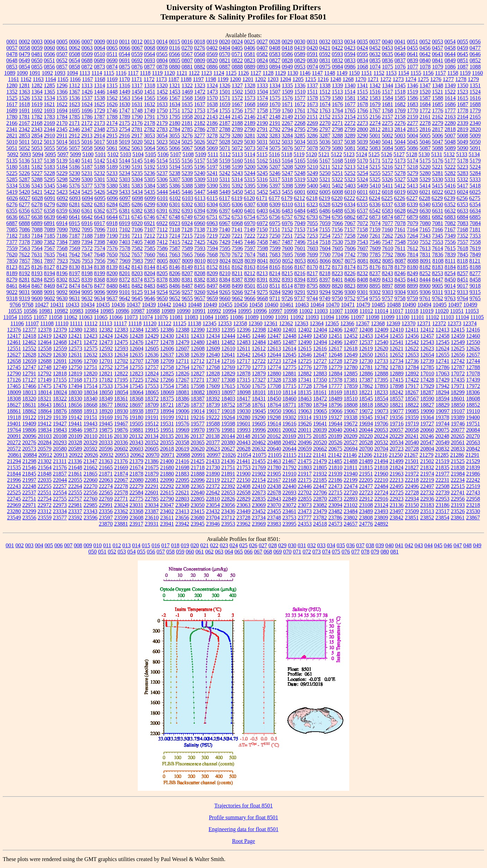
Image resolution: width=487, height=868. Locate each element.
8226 (350, 273)
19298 (274, 417)
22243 (14, 486)
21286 (457, 455)
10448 (195, 305)
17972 (473, 386)
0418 (287, 48)
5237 (162, 173)
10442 (164, 305)
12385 (152, 330)
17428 (427, 380)
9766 (15, 305)
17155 (60, 380)
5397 (275, 186)
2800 (362, 129)
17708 (274, 386)
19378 (442, 417)
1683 (413, 104)
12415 (458, 330)
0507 (62, 54)
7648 (99, 254)
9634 (99, 298)
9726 (287, 298)
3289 (350, 136)
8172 (325, 267)
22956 (458, 499)
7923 (62, 261)
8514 (287, 286)
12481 (213, 342)
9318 (12, 298)
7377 (12, 242)
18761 (259, 405)
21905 (274, 474)
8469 (49, 286)
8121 (475, 261)
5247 (287, 173)
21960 (381, 474)
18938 (136, 411)
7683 (275, 254)
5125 (374, 154)
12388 (182, 330)
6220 (337, 198)
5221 (438, 167)
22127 (228, 480)
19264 (228, 417)
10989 (168, 311)
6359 (62, 211)
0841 (438, 60)
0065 (112, 48)
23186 (442, 505)
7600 (287, 248)
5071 (225, 148)
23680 (198, 517)
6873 (375, 217)
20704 (381, 449)
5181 (24, 167)
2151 (312, 117)
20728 (412, 449)
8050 (275, 261)
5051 (12, 148)
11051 (457, 311)
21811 (350, 467)
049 (477, 545)
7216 (200, 236)
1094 (72, 73)
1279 (473, 79)
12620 (381, 348)
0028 (275, 42)
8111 (450, 261)
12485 (274, 342)
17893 (381, 386)
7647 (87, 254)
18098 (244, 392)
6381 (125, 211)
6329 (337, 204)
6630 (425, 211)
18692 (121, 405)
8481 (125, 286)
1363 (24, 92)
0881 (187, 67)
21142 (335, 455)
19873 (90, 430)
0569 (212, 54)
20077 (458, 430)
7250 (275, 236)
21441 (243, 461)
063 (219, 552)
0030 (300, 42)
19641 (320, 424)
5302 (112, 179)
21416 (182, 461)
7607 (362, 248)
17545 (136, 386)
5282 (450, 173)
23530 (473, 511)
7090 (62, 229)
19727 (427, 424)
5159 (225, 161)
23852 (427, 517)
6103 (187, 198)
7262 (388, 236)
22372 (213, 486)
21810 (335, 467)
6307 (250, 204)
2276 (400, 123)
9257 (187, 292)
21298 (29, 461)
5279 (413, 173)
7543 (362, 242)
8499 (237, 286)
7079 (413, 223)
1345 (400, 85)
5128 (412, 154)
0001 (12, 42)
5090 (463, 148)
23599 (121, 517)
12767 (198, 367)
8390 (250, 280)
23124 (381, 505)
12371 (424, 323)
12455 (397, 336)
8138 (99, 267)
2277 (413, 123)
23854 (442, 517)
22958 (473, 499)
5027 (212, 142)
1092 (47, 73)
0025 (250, 42)
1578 (312, 98)
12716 (228, 361)
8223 (337, 273)
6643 (99, 217)
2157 (388, 117)
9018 (475, 286)
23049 (182, 505)
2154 (350, 117)
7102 (125, 229)
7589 (187, 248)
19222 (213, 417)
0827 (275, 60)
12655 (442, 355)
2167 (24, 123)
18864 (45, 411)
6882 (438, 217)
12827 (198, 373)
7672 (237, 254)
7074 (375, 223)
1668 (250, 104)
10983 (77, 311)
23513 (427, 511)
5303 (125, 179)
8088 (413, 261)
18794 (320, 405)
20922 (76, 455)
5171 (375, 161)
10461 (287, 305)
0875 (125, 67)
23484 (351, 511)
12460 (473, 336)
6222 (350, 198)
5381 (125, 186)
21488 (351, 461)
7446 (250, 242)
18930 (121, 411)
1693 (49, 110)
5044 (400, 142)
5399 (300, 186)
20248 (442, 436)
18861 (14, 411)
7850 (12, 261)
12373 (454, 323)
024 (234, 545)
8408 (362, 280)
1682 (400, 104)
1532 (37, 98)
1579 (325, 98)
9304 (400, 292)
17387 (366, 380)
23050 (198, 505)
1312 (74, 85)
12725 (305, 361)
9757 (388, 298)
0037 (375, 42)
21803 (305, 467)
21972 (412, 474)
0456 (425, 48)
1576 (287, 98)
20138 (213, 436)
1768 (388, 110)
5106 (163, 154)
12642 (243, 355)
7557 (463, 242)
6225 (387, 198)
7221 (237, 236)
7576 (112, 248)
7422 (187, 242)
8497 (212, 286)
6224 (375, 198)
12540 (381, 342)
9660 (225, 298)
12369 (393, 323)
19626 (305, 424)
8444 (425, 280)
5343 (37, 186)
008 (78, 545)
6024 (463, 192)
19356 (396, 417)
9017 (463, 286)
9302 (375, 292)
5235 (137, 173)
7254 (325, 236)
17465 (14, 386)
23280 (14, 511)
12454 (381, 336)
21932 (320, 474)
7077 (388, 223)
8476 (87, 286)
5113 (237, 154)
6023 (450, 192)
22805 (198, 499)
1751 (175, 110)
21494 (381, 461)
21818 (381, 467)
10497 (455, 305)
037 (360, 545)
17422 (412, 380)
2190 (262, 123)
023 (224, 545)
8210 (225, 273)
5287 (24, 179)
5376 (74, 186)
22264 (75, 486)
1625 (99, 104)
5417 (463, 186)
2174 (112, 123)
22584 (136, 492)
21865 (90, 474)
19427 (60, 424)
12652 (397, 355)
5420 (24, 192)
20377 (213, 442)
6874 (388, 217)
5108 (188, 154)
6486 (325, 211)
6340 (425, 204)
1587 (425, 98)
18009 (14, 392)
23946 (213, 524)
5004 (413, 136)
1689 (12, 110)
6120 (249, 198)
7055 (312, 223)
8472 (62, 286)
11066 (116, 317)
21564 (45, 467)
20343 (136, 442)
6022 (438, 192)
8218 (325, 273)
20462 (259, 442)
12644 (274, 355)
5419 (12, 192)
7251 (287, 236)
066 (248, 552)
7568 (62, 248)
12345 (209, 323)
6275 (475, 198)
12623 (427, 348)
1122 (194, 73)
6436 (275, 211)
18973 (152, 411)
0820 (212, 60)
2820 (475, 129)
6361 (87, 211)
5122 (336, 154)
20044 (366, 430)
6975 (275, 223)
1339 (337, 85)
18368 (136, 399)
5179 (475, 161)
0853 (12, 67)
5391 (225, 186)
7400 (112, 242)
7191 (125, 236)
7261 (375, 236)
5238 (175, 173)
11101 (418, 317)
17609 (213, 386)
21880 (167, 474)
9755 (375, 298)
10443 (179, 305)
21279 (426, 455)
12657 (473, 355)
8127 (49, 267)
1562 (112, 98)
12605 (152, 348)
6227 (412, 198)
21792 (289, 467)
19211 (182, 417)
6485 (312, 211)
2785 (187, 129)
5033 (287, 142)
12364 (317, 323)
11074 (146, 317)
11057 (40, 317)
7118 (174, 229)
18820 (381, 405)
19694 (366, 424)
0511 (112, 54)
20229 (396, 436)
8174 (350, 267)
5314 (237, 179)
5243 (237, 173)
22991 (106, 505)
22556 (90, 492)
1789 (125, 117)
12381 (90, 330)
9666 (250, 298)
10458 (256, 305)
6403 (262, 211)
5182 (37, 167)
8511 (275, 286)
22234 (458, 480)
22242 (473, 480)
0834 (362, 60)
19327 (335, 417)
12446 (259, 336)
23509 (412, 511)
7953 (87, 261)
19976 (213, 430)
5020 (137, 142)
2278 (425, 123)
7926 (75, 261)
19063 (305, 411)
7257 (337, 236)
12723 (274, 361)
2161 (425, 117)
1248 (336, 79)
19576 (182, 424)
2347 (87, 129)
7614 (438, 248)
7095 (87, 229)
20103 (45, 436)
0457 (438, 48)
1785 (74, 117)
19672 (351, 424)
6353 (463, 204)
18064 (137, 392)
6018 (388, 192)
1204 (286, 79)
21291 (472, 455)
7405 (137, 242)
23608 (136, 517)
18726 (182, 405)
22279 (136, 486)
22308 (182, 486)
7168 (462, 229)
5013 (49, 142)
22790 (167, 499)
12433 (198, 336)
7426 (212, 242)
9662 (237, 298)
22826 (228, 499)
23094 (335, 505)
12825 (167, 373)
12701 (106, 361)
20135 (167, 436)
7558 (475, 242)
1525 (12, 98)
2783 (162, 129)
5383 (137, 186)
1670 (275, 104)
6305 (225, 204)
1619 (37, 104)
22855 (305, 499)
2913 (87, 136)
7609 (375, 248)
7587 (175, 248)
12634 (121, 355)
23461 (289, 511)
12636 (152, 355)
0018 (200, 42)
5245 (262, 173)
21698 (182, 467)
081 (394, 552)
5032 (275, 142)
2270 (325, 123)
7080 (425, 223)
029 (282, 545)
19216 (197, 417)
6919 (125, 223)
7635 (49, 254)
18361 (121, 399)
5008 (463, 136)
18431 (259, 399)
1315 (112, 85)
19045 (259, 411)
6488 (337, 211)
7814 (413, 254)
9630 (62, 298)
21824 (397, 467)
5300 (87, 179)
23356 (106, 511)
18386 (182, 399)
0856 (49, 67)
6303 (200, 204)
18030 (75, 392)
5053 (37, 148)
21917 (305, 474)
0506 (49, 54)
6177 (274, 198)
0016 (187, 42)
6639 (49, 217)
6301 (175, 204)
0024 (237, 42)
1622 (62, 104)
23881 (121, 524)
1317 (137, 85)
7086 (25, 229)
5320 (312, 179)
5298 (62, 179)
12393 (213, 330)
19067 (351, 411)
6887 (12, 223)
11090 (267, 317)
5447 (200, 192)
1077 (413, 67)
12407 (351, 330)
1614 (450, 98)
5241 (212, 173)
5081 (350, 148)
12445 (243, 336)
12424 (106, 336)
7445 (237, 242)
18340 (90, 399)
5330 (438, 179)
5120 (311, 154)
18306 (473, 392)
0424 (362, 48)
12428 (136, 336)
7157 (350, 229)
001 (10, 545)
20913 (61, 455)
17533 (106, 386)
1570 (212, 98)
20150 (258, 436)
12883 (320, 373)
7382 (49, 242)
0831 (325, 60)
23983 (274, 524)
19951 (167, 430)
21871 (106, 474)
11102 (432, 317)
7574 (99, 248)
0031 (312, 42)
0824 (262, 60)
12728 (335, 361)
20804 (427, 449)
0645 (463, 54)
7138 (199, 229)
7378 (24, 242)
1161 (13, 79)
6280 (62, 204)
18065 (152, 392)
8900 (425, 286)
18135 (304, 392)
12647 (320, 355)
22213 (397, 480)
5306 (162, 179)
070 (287, 552)
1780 (12, 117)
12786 (442, 367)
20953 (122, 455)
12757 (152, 367)
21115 (290, 455)
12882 (305, 373)
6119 (237, 198)
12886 (366, 373)
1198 (211, 79)
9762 (438, 298)
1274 (411, 79)
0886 (212, 67)
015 (146, 545)
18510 (351, 399)
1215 (311, 79)
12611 (243, 348)
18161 (320, 392)
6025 (475, 192)
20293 (60, 442)
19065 (320, 411)
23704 (213, 517)
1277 (448, 79)
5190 (125, 167)
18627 (14, 405)
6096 (112, 198)
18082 (198, 392)
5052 (24, 148)
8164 (262, 267)
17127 (29, 380)
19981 (228, 430)
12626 (473, 348)
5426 (99, 192)
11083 (191, 317)
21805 (320, 467)
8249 (413, 273)
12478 (167, 342)
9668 (262, 298)
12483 (243, 342)
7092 (75, 229)
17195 (121, 380)
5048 (450, 142)
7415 (175, 242)
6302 (187, 204)
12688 (45, 361)
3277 (200, 136)
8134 (87, 267)
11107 (32, 323)
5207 (275, 167)
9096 (99, 292)
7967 (112, 261)
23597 (106, 517)
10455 (225, 305)
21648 (75, 467)
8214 (275, 273)
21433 (213, 461)
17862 (366, 386)
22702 (305, 492)
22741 (458, 492)
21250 (396, 455)
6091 (50, 198)
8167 (300, 267)
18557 (397, 399)
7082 (450, 223)
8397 (325, 280)
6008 (337, 192)
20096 (30, 436)
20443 (243, 442)
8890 (362, 286)
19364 (427, 417)
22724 (381, 492)
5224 (475, 167)
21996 (14, 480)
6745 (137, 217)
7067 (350, 223)
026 (253, 545)
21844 (14, 474)
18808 (351, 405)
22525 (14, 492)
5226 (24, 173)
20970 (152, 455)
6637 (24, 217)
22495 (397, 486)
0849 (450, 60)
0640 (400, 54)
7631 (37, 254)
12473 (106, 342)
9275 (262, 292)
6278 (37, 204)
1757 (250, 110)
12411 (412, 330)
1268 (348, 79)
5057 (74, 148)
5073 (250, 148)
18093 (213, 392)
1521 (438, 92)
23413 (182, 511)
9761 (425, 298)
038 (370, 545)
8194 (49, 273)
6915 (74, 223)
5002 (388, 136)
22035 (45, 480)
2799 (350, 129)
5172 (388, 161)
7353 (475, 236)
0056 (475, 42)
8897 (388, 286)
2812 (375, 129)
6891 (49, 223)
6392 (175, 211)
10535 (15, 311)
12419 (45, 336)
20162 (274, 436)
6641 (74, 217)
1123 (206, 73)
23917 (136, 524)
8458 (475, 280)
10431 (57, 305)
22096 (198, 480)
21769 (259, 467)
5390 (212, 186)
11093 (312, 317)
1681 (388, 104)
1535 (62, 98)
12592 (106, 348)
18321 (45, 399)
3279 (225, 136)
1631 (137, 104)
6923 (175, 223)
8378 (162, 280)
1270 (361, 79)
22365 (198, 486)
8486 (175, 286)
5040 (375, 142)
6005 (325, 192)
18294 (442, 392)
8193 (37, 273)
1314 (99, 85)
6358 (49, 211)
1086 (450, 67)
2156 (375, 117)
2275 (388, 123)
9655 (187, 298)
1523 (463, 92)
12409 (381, 330)
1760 (287, 110)
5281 (438, 173)
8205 (162, 273)
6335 (362, 204)
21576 (60, 467)
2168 (37, 123)
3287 (325, 136)
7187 (74, 236)
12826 (182, 373)
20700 (366, 449)
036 (351, 545)
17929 (427, 386)
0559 (137, 54)
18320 (29, 399)
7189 (99, 236)
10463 (302, 305)
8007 (175, 261)
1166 (75, 79)
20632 (259, 449)
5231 (87, 173)
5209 (300, 167)
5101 (101, 154)
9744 (312, 298)
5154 (162, 161)
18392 (213, 399)
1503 (250, 92)
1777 (450, 110)
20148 (243, 436)
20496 (305, 442)
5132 (449, 154)
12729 (351, 361)
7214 (175, 236)
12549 (458, 342)
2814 (400, 129)
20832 (442, 449)
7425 (200, 242)
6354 (475, 204)
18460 (289, 399)
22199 (351, 480)
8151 (200, 267)
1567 (175, 98)
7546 (375, 242)
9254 (162, 292)
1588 (438, 98)
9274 (250, 292)
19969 (182, 430)
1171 (137, 79)
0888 (237, 67)
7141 (237, 229)
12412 (427, 330)
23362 (121, 511)
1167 (87, 79)
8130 (74, 267)
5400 (312, 186)
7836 (438, 254)
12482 (228, 342)
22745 (14, 499)
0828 (287, 60)
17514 (90, 386)
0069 (162, 48)
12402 (305, 330)
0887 (225, 67)
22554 (60, 492)
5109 (201, 154)
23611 (167, 517)
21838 (458, 467)
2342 (24, 129)
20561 (458, 442)
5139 (62, 161)
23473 (305, 511)
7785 (375, 254)
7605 (337, 248)
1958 (187, 117)
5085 (400, 148)
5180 (12, 167)
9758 (400, 298)
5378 (99, 186)
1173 (161, 79)
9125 (137, 292)
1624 (87, 104)
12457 (427, 336)
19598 (228, 424)
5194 (175, 167)
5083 (375, 148)
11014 (381, 311)
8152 (212, 267)
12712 (198, 361)
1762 (312, 110)
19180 (136, 417)
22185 (320, 480)
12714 (213, 361)
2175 (125, 123)
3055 (175, 136)
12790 (14, 373)
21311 (60, 461)
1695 (74, 110)
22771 (121, 499)
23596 (90, 517)
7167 (450, 229)
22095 (182, 480)
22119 (213, 480)
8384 (225, 280)
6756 (275, 217)
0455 (413, 48)
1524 (475, 92)
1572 (237, 98)
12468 (60, 342)
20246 (427, 436)
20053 (381, 430)
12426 (121, 336)
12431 (182, 336)
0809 (200, 60)
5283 (463, 173)
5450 (237, 192)
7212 (150, 236)
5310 (212, 179)
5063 (137, 148)
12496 (335, 342)
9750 (337, 298)
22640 (198, 492)
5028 (225, 142)
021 (205, 545)
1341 (362, 85)
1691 (24, 110)
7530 (337, 242)
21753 (243, 467)
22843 (274, 499)
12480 (198, 342)
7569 (74, 248)
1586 (413, 98)
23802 (351, 517)
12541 (397, 342)
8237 (375, 273)
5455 (287, 192)
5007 (450, 136)
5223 (463, 167)
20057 (397, 430)
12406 (335, 330)
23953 (228, 524)
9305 (413, 292)
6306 (237, 204)
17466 (29, 386)
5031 (262, 142)
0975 (325, 67)
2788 (225, 129)
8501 (250, 286)
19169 (106, 417)
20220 (366, 436)
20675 (335, 449)
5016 (87, 142)
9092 (62, 292)
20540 (412, 442)
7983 (137, 261)
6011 (362, 192)
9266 (237, 292)
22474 (351, 486)
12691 (60, 361)
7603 (312, 248)
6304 (212, 204)
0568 (200, 54)
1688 (475, 104)
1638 (212, 104)
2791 (262, 129)
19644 (335, 424)
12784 (412, 367)
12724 (289, 361)
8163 (250, 267)
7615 (450, 248)
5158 (212, 161)
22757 (75, 499)
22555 (75, 492)
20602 (121, 449)
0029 (287, 42)
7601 (300, 248)
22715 (335, 492)
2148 (275, 117)
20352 (152, 442)
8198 (87, 273)
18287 (427, 392)
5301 (99, 179)
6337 (388, 204)
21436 (228, 461)
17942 (442, 386)
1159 (465, 73)
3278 (212, 136)
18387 (198, 399)
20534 (397, 442)
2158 (400, 117)
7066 (337, 223)
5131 (437, 154)
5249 (312, 173)
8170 (312, 267)
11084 (206, 317)
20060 (427, 430)
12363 (301, 323)
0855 (37, 67)
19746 (458, 424)
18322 (60, 399)
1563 (125, 98)
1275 (423, 79)
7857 (25, 261)
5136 (24, 161)
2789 (237, 129)
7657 (137, 254)
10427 (42, 305)
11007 (336, 311)
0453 (388, 48)
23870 (106, 524)
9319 (24, 298)
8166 (287, 267)
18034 (91, 392)
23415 (198, 511)
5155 (175, 161)
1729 (99, 110)
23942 (182, 524)
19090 (427, 411)
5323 (350, 179)
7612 (413, 248)
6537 (362, 211)
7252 (300, 236)
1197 (198, 79)
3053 (150, 136)
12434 (213, 336)
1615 (463, 98)
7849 (475, 254)
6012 (375, 192)
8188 (475, 267)
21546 (29, 467)
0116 (174, 48)
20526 (335, 442)
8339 (87, 280)
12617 (335, 348)
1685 (438, 104)
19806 (29, 430)
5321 (325, 179)
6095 (100, 198)
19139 (60, 417)
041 (399, 545)
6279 (49, 204)
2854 (37, 136)
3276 (187, 136)
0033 (337, 42)
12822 (121, 373)
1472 (200, 92)
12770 (243, 367)
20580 (60, 449)
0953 (300, 67)
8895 (375, 286)
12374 (470, 323)
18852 (473, 405)
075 (336, 552)
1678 (362, 104)
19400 (473, 417)
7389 (74, 242)
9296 (337, 292)
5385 (162, 186)
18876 (60, 411)
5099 (75, 154)
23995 (289, 524)
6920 (137, 223)
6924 (187, 223)
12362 (286, 323)
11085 (221, 317)
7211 (137, 236)
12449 (305, 336)
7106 (137, 229)
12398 (259, 330)
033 (321, 545)
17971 (458, 386)
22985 (90, 505)
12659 (29, 361)
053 (122, 552)
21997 (29, 480)
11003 (321, 311)
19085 (412, 411)
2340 (475, 123)
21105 (275, 455)
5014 (62, 142)
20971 (168, 455)
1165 (63, 79)
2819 (463, 129)
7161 (400, 229)
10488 (394, 305)
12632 (90, 355)
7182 (12, 236)
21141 (320, 455)
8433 (388, 280)
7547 (388, 242)
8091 (425, 261)
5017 (99, 142)
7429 (225, 242)
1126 (243, 73)
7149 (249, 229)
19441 (75, 424)
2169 (49, 123)
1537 (87, 98)
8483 (150, 286)
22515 (458, 486)
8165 (275, 267)
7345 (438, 236)
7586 (162, 248)
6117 (225, 198)
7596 (237, 248)
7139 (212, 229)
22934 (412, 499)
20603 (136, 449)
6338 (400, 204)
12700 (90, 361)
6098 (137, 198)
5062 (125, 148)
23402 (167, 511)
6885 (475, 217)
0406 (250, 48)
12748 (45, 367)
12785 (427, 367)
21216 (381, 455)
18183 (350, 392)
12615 (305, 348)
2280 (450, 123)
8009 (187, 261)
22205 (366, 480)
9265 (225, 292)
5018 (112, 142)
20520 (320, 442)
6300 (162, 204)
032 (312, 545)
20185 (320, 436)
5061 (112, 148)
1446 (99, 92)
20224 (381, 436)
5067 (187, 148)
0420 (312, 48)
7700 (325, 254)
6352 (450, 204)
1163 (38, 79)
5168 (337, 161)
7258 (350, 236)
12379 (60, 330)
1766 (362, 110)
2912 (74, 136)
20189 (335, 436)
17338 (289, 380)
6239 (450, 198)
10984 (92, 311)
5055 (49, 148)
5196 (200, 167)
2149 (287, 117)
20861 (15, 455)
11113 (105, 323)
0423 (350, 48)
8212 (250, 273)
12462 (29, 342)
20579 (45, 449)
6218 (312, 198)
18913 (90, 411)
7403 (125, 242)
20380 (228, 442)
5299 (74, 179)
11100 (403, 317)
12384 (136, 330)
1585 (400, 98)
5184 (62, 167)
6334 (350, 204)
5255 (375, 173)
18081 (183, 392)
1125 (231, 73)
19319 (320, 417)
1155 (416, 73)
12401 (289, 330)
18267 (412, 392)
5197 (212, 167)
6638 (37, 217)
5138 (49, 161)
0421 (325, 48)
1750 (162, 110)
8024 (225, 261)
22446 (305, 486)
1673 (312, 104)
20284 (45, 442)
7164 (412, 229)
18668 (90, 405)
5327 (400, 179)
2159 (413, 117)
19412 (45, 424)
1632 (150, 104)
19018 (228, 411)
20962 (137, 455)
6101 (162, 198)
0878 (162, 67)
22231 (442, 480)
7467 (275, 242)
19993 (243, 430)
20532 (381, 442)
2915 (112, 136)
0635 (388, 54)
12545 (442, 342)
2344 (49, 129)
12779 (335, 367)
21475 (305, 461)
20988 (183, 455)
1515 (362, 92)
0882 (200, 67)
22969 (14, 505)
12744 (473, 361)
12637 (167, 355)
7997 (150, 261)
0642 (425, 54)
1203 (273, 79)
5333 (475, 179)
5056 (62, 148)
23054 (213, 505)
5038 (350, 142)
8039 (250, 261)
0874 (112, 67)
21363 (106, 461)
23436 (228, 511)
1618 (24, 104)
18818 (366, 405)
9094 (74, 292)
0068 (150, 48)
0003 (37, 42)
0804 (162, 60)
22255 (45, 486)
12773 (259, 367)
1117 (133, 73)
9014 (450, 286)
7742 (350, 254)
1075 (388, 67)
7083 (463, 223)
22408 (243, 486)
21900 (243, 474)
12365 (332, 323)
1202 (261, 79)
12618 (351, 348)
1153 (391, 73)
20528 (366, 442)
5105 (151, 154)
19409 (29, 424)
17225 (136, 380)
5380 (112, 186)
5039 (362, 142)
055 (141, 552)
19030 (243, 411)
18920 (106, 411)
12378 (45, 330)
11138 (194, 323)
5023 (162, 142)
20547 (427, 442)
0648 (12, 60)
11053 (472, 311)
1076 (400, 67)
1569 (200, 98)
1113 (85, 73)
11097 (357, 317)
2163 (450, 117)
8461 (12, 286)
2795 (300, 129)
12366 (347, 323)
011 (107, 545)
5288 (37, 179)
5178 (463, 161)
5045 (413, 142)
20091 (14, 436)
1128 (268, 73)
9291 (300, 292)
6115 (212, 198)
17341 (305, 380)
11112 (91, 323)
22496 (412, 486)
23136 (397, 505)
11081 (176, 317)
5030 (250, 142)
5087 (425, 148)
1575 (275, 98)
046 (448, 545)
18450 (274, 399)
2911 (62, 136)
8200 (112, 273)
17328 (274, 380)
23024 (121, 505)
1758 (262, 110)
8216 (300, 273)
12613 (274, 348)
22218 (412, 480)
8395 (312, 280)
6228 (425, 198)
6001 (300, 192)
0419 (300, 48)
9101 (125, 292)
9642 (125, 298)
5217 (400, 167)
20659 (305, 449)
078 (365, 552)
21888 (198, 474)
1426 (87, 92)
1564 (137, 98)
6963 (212, 223)
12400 (274, 330)
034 (331, 545)
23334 (60, 511)
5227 (37, 173)
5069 (212, 148)
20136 (182, 436)
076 (346, 552)
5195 (187, 167)
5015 (74, 142)
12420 (60, 336)
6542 (375, 211)
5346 (62, 186)
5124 (361, 154)
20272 (14, 442)
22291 (152, 486)
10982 (61, 311)
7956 (100, 261)
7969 (125, 261)
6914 (62, 223)
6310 (287, 204)
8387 (237, 280)
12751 (90, 367)
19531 (167, 424)
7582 (137, 248)
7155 (325, 229)
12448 (289, 336)
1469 (187, 92)
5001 (375, 136)
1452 (162, 92)
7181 (475, 229)
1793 (162, 117)
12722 (259, 361)
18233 (381, 392)
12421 (75, 336)
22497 (427, 486)
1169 (112, 79)
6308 (262, 204)
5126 (386, 154)
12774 (274, 367)
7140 (224, 229)
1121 (182, 73)
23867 (473, 517)
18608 (473, 399)
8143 (137, 267)
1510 (300, 92)
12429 (152, 336)
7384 (62, 242)
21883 (182, 474)
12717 (243, 361)
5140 (74, 161)
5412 (400, 186)
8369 (112, 280)
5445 (175, 192)
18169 (335, 392)
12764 (182, 367)
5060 (99, 148)
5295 (49, 179)
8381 (187, 280)
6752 (225, 217)
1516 (375, 92)
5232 (99, 173)
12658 (14, 361)
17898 (397, 386)
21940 (351, 474)
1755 (225, 110)
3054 (162, 136)
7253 (312, 236)
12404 (320, 330)
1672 (300, 104)
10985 (107, 311)
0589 (300, 54)
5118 (287, 154)
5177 (450, 161)
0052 (425, 42)
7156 (337, 229)
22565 (106, 492)
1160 (477, 73)
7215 (187, 236)
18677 (106, 405)
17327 (259, 380)
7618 (463, 248)
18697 (136, 405)
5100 (88, 154)
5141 (87, 161)
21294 (14, 461)
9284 (275, 292)
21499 (397, 461)
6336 (375, 204)
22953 (442, 499)
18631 (29, 405)
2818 (450, 129)
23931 (152, 524)
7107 (150, 229)
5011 (24, 142)
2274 (375, 123)
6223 (362, 198)
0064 (99, 48)
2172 (87, 123)
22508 (442, 486)
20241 (412, 436)
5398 (287, 186)
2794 (287, 129)
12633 (106, 355)
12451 (335, 336)
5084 (388, 148)
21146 (350, 455)
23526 (458, 511)
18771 (289, 405)
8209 (212, 273)
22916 (381, 499)
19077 (397, 411)
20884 (30, 455)
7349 (450, 236)
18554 (381, 399)
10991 (199, 311)
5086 (413, 148)
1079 (438, 67)
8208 (200, 273)
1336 (300, 85)
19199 (167, 417)
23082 (320, 505)
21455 (259, 461)
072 (307, 552)
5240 (200, 173)
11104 (462, 317)
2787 (212, 129)
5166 (312, 161)
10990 (184, 311)
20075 (442, 430)
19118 (14, 417)
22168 (289, 480)
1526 (24, 98)
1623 (74, 104)
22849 (289, 499)
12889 (397, 373)
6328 (325, 204)
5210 (312, 167)
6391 (162, 211)
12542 (412, 342)
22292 (167, 486)
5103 (126, 154)
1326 (225, 85)
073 (317, 552)
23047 (167, 505)
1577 (300, 98)
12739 (427, 361)
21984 (458, 474)
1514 (350, 92)
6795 (337, 217)
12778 (320, 367)
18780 (305, 405)
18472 (320, 399)
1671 (287, 104)
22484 (381, 486)
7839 (450, 254)
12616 (320, 348)
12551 (14, 348)
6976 (287, 223)
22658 (243, 492)
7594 (212, 248)
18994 (167, 411)
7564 (37, 248)
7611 (400, 248)
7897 (50, 261)
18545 (366, 399)
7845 (463, 254)
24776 (366, 524)
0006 (74, 42)
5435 (150, 192)
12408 (366, 330)
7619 (475, 248)
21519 (442, 461)
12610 (228, 348)
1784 (62, 117)
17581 (182, 386)
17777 (335, 386)
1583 (375, 98)
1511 (312, 92)
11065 (101, 317)
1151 (366, 73)
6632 (450, 211)
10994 (230, 311)
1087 (463, 67)
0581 (250, 54)
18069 (167, 392)
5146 (150, 161)
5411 (387, 186)
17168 (75, 380)
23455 (274, 511)
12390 (198, 330)
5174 (413, 161)
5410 (375, 186)
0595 (362, 54)
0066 (125, 48)
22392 (228, 486)
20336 (121, 442)
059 (180, 552)
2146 (250, 117)
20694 (351, 449)
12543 (427, 342)
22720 (351, 492)
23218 (473, 505)
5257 (388, 173)
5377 (87, 186)
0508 (74, 54)
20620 (198, 449)
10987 (138, 311)
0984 (337, 67)
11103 (447, 317)
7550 (413, 242)
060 (190, 552)
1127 (256, 73)
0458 (450, 48)
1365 (49, 92)
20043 (351, 430)
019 (185, 545)
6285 (125, 204)
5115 (262, 154)
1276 (436, 79)
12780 (351, 367)
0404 (225, 48)
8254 (450, 273)
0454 (400, 48)
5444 (162, 192)
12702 (121, 361)
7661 (162, 254)
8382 (200, 280)
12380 (75, 330)
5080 (337, 148)
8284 (37, 280)
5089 (450, 148)
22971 (29, 505)
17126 (14, 380)
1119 (157, 73)
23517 (442, 511)
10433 (72, 305)
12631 (75, 355)
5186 (74, 167)
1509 (287, 92)
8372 (125, 280)
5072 (237, 148)
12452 (351, 336)
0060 (49, 48)
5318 (287, 179)
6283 (99, 204)
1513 (337, 92)
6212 (300, 198)
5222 (450, 167)
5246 (275, 173)
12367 (362, 323)
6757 (287, 217)
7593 (200, 248)
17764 (320, 386)
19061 (289, 411)
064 (229, 552)
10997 (276, 311)
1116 (121, 73)
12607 (182, 348)
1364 (37, 92)
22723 (366, 492)
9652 (175, 298)
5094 (38, 154)
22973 (60, 505)
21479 (320, 461)
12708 (152, 361)
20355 (167, 442)
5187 (87, 167)
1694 (62, 110)
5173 (400, 161)
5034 (300, 142)
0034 (350, 42)
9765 (475, 298)
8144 (150, 267)
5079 (325, 148)
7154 (312, 229)
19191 (152, 417)
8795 (312, 286)
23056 (228, 505)
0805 (175, 60)
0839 (413, 60)
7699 (312, 254)
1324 (212, 85)
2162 (438, 117)
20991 (198, 455)
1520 (425, 92)
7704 (337, 254)
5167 (325, 161)
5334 (12, 186)
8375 (150, 280)
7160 (387, 229)
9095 (87, 292)
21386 (152, 461)
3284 (287, 136)
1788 (112, 117)
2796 (312, 129)
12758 (167, 367)
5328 (413, 179)
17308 (228, 380)
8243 (388, 273)
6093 (75, 198)
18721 (167, 405)
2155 (362, 117)
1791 (150, 117)
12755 (136, 367)
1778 (463, 110)
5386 (175, 186)
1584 (388, 98)
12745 (14, 367)
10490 (409, 305)
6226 (400, 198)
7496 (300, 242)
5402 (337, 186)
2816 (425, 129)
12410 (397, 330)
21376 (121, 461)
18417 (243, 399)
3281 (250, 136)
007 (68, 545)
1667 (237, 104)
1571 (225, 98)
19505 (136, 424)
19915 (152, 430)
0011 (124, 42)
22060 (90, 480)
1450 (137, 92)
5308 (187, 179)
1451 (150, 92)
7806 (400, 254)
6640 (62, 217)
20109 (75, 436)
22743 (473, 492)
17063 (442, 373)
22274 (106, 486)
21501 (412, 461)
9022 (12, 292)
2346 (74, 129)
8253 (438, 273)
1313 (87, 85)
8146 (175, 267)
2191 (275, 123)
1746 (112, 110)
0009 (99, 42)
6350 (438, 204)
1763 (325, 110)
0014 (162, 42)
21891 (228, 474)
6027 (25, 198)
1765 (350, 110)
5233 (112, 173)
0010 (112, 42)
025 (243, 545)
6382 (137, 211)
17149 (45, 380)
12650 (366, 355)
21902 (259, 474)
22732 (427, 492)
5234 (125, 173)
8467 (37, 286)
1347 (425, 85)
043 (419, 545)
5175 (425, 161)
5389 (200, 186)
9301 (362, 292)
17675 (259, 386)
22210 (381, 480)
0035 (362, 42)
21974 (427, 474)
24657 (351, 524)
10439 (149, 305)
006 (58, 545)
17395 (381, 380)
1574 (262, 98)
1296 (62, 85)
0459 (463, 48)
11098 (372, 317)
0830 (312, 60)
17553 (152, 386)
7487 (287, 242)
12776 (305, 367)
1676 (337, 104)
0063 (87, 48)
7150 (262, 229)
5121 (324, 154)
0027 (262, 42)
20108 (60, 436)
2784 (175, 129)
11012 (366, 311)
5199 (237, 167)
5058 (87, 148)
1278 (461, 79)
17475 (45, 386)
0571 (237, 54)
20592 (90, 449)
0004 (49, 42)
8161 (225, 267)
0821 (225, 60)
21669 (121, 467)
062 (209, 552)
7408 (150, 242)
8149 (187, 267)
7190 (112, 236)
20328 (75, 442)
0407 (262, 48)
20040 (335, 430)
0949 (287, 67)
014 (136, 545)
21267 (411, 455)
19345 (366, 417)
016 (156, 545)
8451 (463, 280)
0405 (237, 48)
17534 (121, 386)
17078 (473, 373)
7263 (400, 236)
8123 (12, 267)
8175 (362, 267)
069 (278, 552)
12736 (412, 361)
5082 (362, 148)
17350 (320, 380)
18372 (152, 399)
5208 (287, 167)
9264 (212, 292)
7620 (12, 254)
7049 (300, 223)
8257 (463, 273)
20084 (473, 430)
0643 (438, 54)
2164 (463, 117)
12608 (198, 348)
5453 (275, 192)
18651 (60, 405)
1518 (400, 92)
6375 (112, 211)
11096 (342, 317)
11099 (387, 317)
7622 (24, 254)
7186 (62, 236)
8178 (388, 267)
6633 (463, 211)
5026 (200, 142)
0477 (475, 48)
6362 (99, 211)
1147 (317, 73)
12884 (335, 373)
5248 (300, 173)
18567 (412, 399)
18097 (229, 392)
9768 (28, 305)
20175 (304, 436)
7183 (24, 236)
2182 (200, 123)
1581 (350, 98)
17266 (167, 380)
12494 (320, 342)
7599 (275, 248)
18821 (397, 405)
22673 (259, 492)
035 (341, 545)
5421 (37, 192)
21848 (45, 474)
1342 (375, 85)
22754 (45, 499)
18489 (335, 399)
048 (468, 545)
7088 (37, 229)
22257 (60, 486)
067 (258, 552)
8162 (237, 267)
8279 (12, 280)
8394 (300, 280)
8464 (24, 286)
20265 (457, 436)
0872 (87, 67)
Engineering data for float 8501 (244, 829)
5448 (212, 192)
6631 (438, 211)
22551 (45, 492)
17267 (182, 380)
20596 (106, 449)
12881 (289, 373)
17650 (243, 386)
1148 (330, 73)
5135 (12, 161)
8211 (237, 273)
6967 (225, 223)
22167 (274, 480)
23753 (289, 517)
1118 (145, 73)
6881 (425, 217)
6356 (24, 211)
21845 (29, 474)
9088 (37, 292)
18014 (45, 392)
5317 (275, 179)
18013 (30, 392)
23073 (305, 505)
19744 (442, 424)
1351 (475, 85)
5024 (175, 142)
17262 (152, 380)
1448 (112, 92)
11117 (120, 323)
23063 (243, 505)
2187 (225, 123)
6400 (237, 211)
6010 (350, 192)
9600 (37, 298)
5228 (49, 173)
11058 (55, 317)
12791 (29, 373)
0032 (325, 42)
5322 (337, 179)
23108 (366, 505)
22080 (136, 480)
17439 (473, 380)
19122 (29, 417)
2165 (475, 117)
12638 (182, 355)
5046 (425, 142)
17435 (458, 380)
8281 (24, 280)
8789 (300, 286)
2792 (275, 129)
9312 (450, 292)
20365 (198, 442)
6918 (112, 223)
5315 (250, 179)
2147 (262, 117)
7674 (250, 254)
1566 (162, 98)
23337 (75, 511)
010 (97, 545)
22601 (152, 492)
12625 (458, 348)
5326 (388, 179)
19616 (289, 424)
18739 (213, 405)
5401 (325, 186)
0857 (62, 67)
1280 (12, 85)
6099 (150, 198)
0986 (350, 67)
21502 (427, 461)
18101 (259, 392)
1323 (200, 85)
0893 (262, 67)
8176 (375, 267)
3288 (337, 136)
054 (131, 552)
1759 (275, 110)
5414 (425, 186)
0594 (350, 54)
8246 (400, 273)
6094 (87, 198)
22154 (259, 480)
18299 (457, 392)
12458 (442, 336)
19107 (458, 411)
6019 (400, 192)
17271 (198, 380)
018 (175, 545)
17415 (397, 380)
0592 (325, 54)
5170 (362, 161)
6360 (74, 211)
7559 (12, 248)
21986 (473, 474)
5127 (399, 154)
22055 (75, 480)
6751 (212, 217)
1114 (97, 73)
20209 (350, 436)
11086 (236, 317)
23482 (335, 511)
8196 (62, 273)
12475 (121, 342)
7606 (350, 248)
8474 (74, 286)
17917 (412, 386)
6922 (162, 223)
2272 (350, 123)
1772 (425, 110)
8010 (200, 261)
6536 (350, 211)
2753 (112, 129)
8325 (74, 280)
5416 (450, 186)
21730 (213, 467)
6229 (437, 198)
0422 (337, 48)
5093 (25, 154)
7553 (438, 242)
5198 (225, 167)
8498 (225, 286)
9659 (212, 298)
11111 (76, 323)
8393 (287, 280)
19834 (45, 430)
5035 (312, 142)
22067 (121, 480)
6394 (200, 211)
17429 (442, 380)
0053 (438, 42)
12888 (381, 373)
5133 (462, 154)
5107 (176, 154)
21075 (260, 455)
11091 (282, 317)
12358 (240, 323)
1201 (248, 79)
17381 (351, 380)
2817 (438, 129)
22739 (442, 492)
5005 (425, 136)
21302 (45, 461)
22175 (305, 480)
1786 (87, 117)
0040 (388, 42)
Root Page (243, 841)
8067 (338, 261)
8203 (137, 273)
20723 (397, 449)
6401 (250, 211)
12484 (259, 342)
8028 (238, 261)
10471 (348, 305)
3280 (237, 136)
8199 (99, 273)
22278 (121, 486)
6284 (112, 204)
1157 (441, 73)
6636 (12, 217)
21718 (198, 467)
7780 (362, 254)
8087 (400, 261)
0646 (475, 54)
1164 (51, 79)
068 (268, 552)
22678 (274, 492)
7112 (162, 229)
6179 (287, 198)
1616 (475, 98)
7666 (200, 254)
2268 (300, 123)
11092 (297, 317)
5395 (250, 186)
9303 (388, 292)
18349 (106, 399)
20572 (14, 449)
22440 (289, 486)
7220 (225, 236)
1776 (438, 110)
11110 (62, 323)
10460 (271, 305)
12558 (45, 348)
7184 (37, 236)
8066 (325, 261)
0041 (400, 42)
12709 (167, 361)
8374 (137, 280)
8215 (287, 273)
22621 (182, 492)
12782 (381, 367)
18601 (458, 399)
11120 (150, 323)
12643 (259, 355)
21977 (442, 474)
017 (166, 545)
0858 (74, 67)
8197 (74, 273)
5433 (125, 192)
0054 (450, 42)
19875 (106, 430)
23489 (366, 511)
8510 (262, 286)
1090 (22, 73)
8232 (362, 273)
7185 (49, 236)
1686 (450, 104)
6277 (24, 204)
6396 (212, 211)
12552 (29, 348)
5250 (325, 173)
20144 (228, 436)
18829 (442, 405)
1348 (438, 85)
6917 (99, 223)
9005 (438, 286)
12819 (75, 373)
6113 (200, 198)
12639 (198, 355)
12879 (259, 373)
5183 (49, 167)
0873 (99, 67)
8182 (425, 267)
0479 (24, 54)
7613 (425, 248)
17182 (106, 380)
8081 (363, 261)
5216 (388, 167)
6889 (37, 223)
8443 (413, 280)
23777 (305, 517)
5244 (250, 173)
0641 (413, 54)
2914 (99, 136)
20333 (106, 442)
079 (375, 552)
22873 (335, 499)
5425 (87, 192)
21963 (397, 474)
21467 (289, 461)
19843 (60, 430)
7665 (187, 254)
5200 (250, 167)
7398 (99, 242)
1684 (425, 104)
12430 (167, 336)
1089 (10, 73)
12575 (90, 348)
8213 (262, 273)
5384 (150, 186)
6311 (300, 204)
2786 (200, 129)
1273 (398, 79)
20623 (213, 449)
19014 (198, 411)
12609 (213, 348)
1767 (375, 110)
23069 (259, 505)
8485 (162, 286)
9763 (450, 298)
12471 (75, 342)
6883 (450, 217)
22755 (60, 499)
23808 (366, 517)
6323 (312, 204)
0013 (150, 42)
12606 (167, 348)
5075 (275, 148)
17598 (198, 386)
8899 (413, 286)
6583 (388, 211)
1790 (137, 117)
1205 (298, 79)
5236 (150, 173)
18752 (228, 405)
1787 (99, 117)
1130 (293, 73)
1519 (413, 92)
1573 (250, 98)
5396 (262, 186)
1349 (450, 85)
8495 (200, 286)
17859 (351, 386)
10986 (122, 311)
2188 (237, 123)
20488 (274, 442)
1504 (262, 92)
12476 (136, 342)
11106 (17, 323)
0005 (62, 42)
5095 (50, 154)
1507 (275, 92)
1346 (413, 85)
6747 (162, 217)
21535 (14, 467)
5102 (113, 154)
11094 (327, 317)
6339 (413, 204)
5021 (150, 142)
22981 (75, 505)
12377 (29, 330)
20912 (45, 455)
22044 (60, 480)
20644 (289, 449)
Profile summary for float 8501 (243, 817)
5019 (125, 142)
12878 (243, 373)
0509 (87, 54)
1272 (386, 79)
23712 (228, 517)
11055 (25, 317)
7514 (312, 242)
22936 (427, 499)
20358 (182, 442)
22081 (152, 480)
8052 (288, 261)
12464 (45, 342)
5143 (112, 161)
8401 (337, 280)
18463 (305, 399)
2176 (137, 123)
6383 (150, 211)
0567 (187, 54)
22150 (243, 480)
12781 (366, 367)
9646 (150, 298)
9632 (87, 298)
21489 (366, 461)
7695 (287, 254)
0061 (62, 48)
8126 (37, 267)
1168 (100, 79)
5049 (463, 142)
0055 (463, 42)
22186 (335, 480)
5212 (337, 167)
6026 (12, 198)
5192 (150, 167)
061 (200, 552)
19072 (366, 411)
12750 (75, 367)
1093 (60, 73)
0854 (24, 67)
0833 (350, 60)
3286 (312, 136)
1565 (150, 98)
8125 (24, 267)
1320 (162, 85)
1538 (99, 98)
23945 (198, 524)
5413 (413, 186)
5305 (150, 179)
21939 (335, 474)
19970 (198, 430)
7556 (450, 242)
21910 (289, 474)
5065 (162, 148)
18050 (106, 392)
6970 (250, 223)
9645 (137, 298)
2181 (187, 123)
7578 (125, 248)
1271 (373, 79)
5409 (362, 186)
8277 (475, 273)
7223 (262, 236)
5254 (362, 173)
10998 (291, 311)
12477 (152, 342)
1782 (37, 117)
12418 (29, 336)
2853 (24, 136)
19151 (90, 417)
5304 (137, 179)
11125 (180, 323)
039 (380, 545)
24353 (305, 524)
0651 (49, 60)
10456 (241, 305)
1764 (337, 110)
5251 (337, 173)
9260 (200, 292)
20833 (458, 449)
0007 (87, 42)
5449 (225, 192)
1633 (162, 104)
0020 (225, 42)
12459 (458, 336)
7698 (300, 254)
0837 (400, 60)
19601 (243, 424)
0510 (99, 54)
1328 (250, 85)
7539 (350, 242)
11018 (411, 311)
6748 (175, 217)
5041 (388, 142)
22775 (136, 499)
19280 (243, 417)
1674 (325, 104)
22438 (274, 486)
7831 (425, 254)
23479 (320, 511)
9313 (463, 292)
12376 (14, 330)
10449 (210, 305)
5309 (200, 179)
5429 (112, 192)
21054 (244, 455)
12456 (412, 336)
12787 (458, 367)
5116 (274, 154)
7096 (100, 229)
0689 (99, 60)
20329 (90, 442)
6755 (262, 217)
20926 (91, 455)
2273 (362, 123)
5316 (262, 179)
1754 (212, 110)
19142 (75, 417)
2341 (12, 129)
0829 (300, 60)
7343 (425, 236)
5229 (62, 173)
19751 (473, 424)
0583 (275, 54)
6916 (87, 223)
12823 (136, 373)
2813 (388, 129)
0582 (262, 54)
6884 (463, 217)
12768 (213, 367)
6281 (74, 204)
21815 (366, 467)
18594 (442, 399)
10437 (134, 305)
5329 (425, 179)
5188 (99, 167)
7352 (463, 236)
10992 (214, 311)
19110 (473, 411)
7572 (87, 248)
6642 (87, 217)
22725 (397, 492)
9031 (24, 292)
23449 (243, 511)
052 (112, 552)
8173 (337, 267)
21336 (75, 461)
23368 (136, 511)
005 (49, 545)
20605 (152, 449)
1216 (323, 79)
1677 (350, 104)
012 (117, 545)
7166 (437, 229)
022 (214, 545)
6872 (362, 217)
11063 (85, 317)
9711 (275, 298)
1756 (237, 110)
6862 (350, 217)
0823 (250, 60)
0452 (375, 48)
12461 (14, 342)
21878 (136, 474)
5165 (300, 161)
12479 (182, 342)
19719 (412, 424)
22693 (289, 492)
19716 (397, 424)
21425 (198, 461)
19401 (14, 424)
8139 (112, 267)
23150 (412, 505)
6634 (475, 211)
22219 (427, 480)
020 (195, 545)
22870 (320, 499)
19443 (90, 424)
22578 (121, 492)
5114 (250, 154)
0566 (175, 54)
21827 (412, 467)
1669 (262, 104)
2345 (62, 129)
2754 (125, 129)
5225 (12, 173)
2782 (150, 129)
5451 (250, 192)
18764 (274, 405)
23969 (259, 524)
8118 (462, 261)
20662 (320, 449)
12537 (366, 342)
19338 (350, 417)
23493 (381, 511)
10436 (118, 305)
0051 (413, 42)
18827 (427, 405)
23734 (259, 517)
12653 (412, 355)
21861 (75, 474)
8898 (400, 286)
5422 (49, 192)
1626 (112, 104)
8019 (213, 261)
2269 (312, 123)
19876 (121, 430)
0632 (375, 54)
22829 (243, 499)
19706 (381, 424)
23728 (243, 517)
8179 (400, 267)
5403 (350, 186)
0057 (12, 48)
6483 (287, 211)
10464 (317, 305)
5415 (438, 186)
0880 (175, 67)
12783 (397, 367)
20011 (305, 430)
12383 (121, 330)
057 (161, 552)
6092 (62, 198)
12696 (75, 361)
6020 (413, 192)
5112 (225, 154)
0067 (137, 48)
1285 (49, 85)
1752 (187, 110)
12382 (106, 330)
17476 (60, 386)
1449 (125, 92)
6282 (87, 204)
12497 (351, 342)
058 (170, 552)
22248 (29, 486)
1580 (337, 98)
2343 (37, 129)
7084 (475, 223)
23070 (274, 505)
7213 (162, 236)
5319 (300, 179)
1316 (125, 85)
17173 (90, 380)
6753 (237, 217)
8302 (62, 280)
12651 (381, 355)
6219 (325, 198)
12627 (14, 355)
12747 (29, 367)
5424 (74, 192)
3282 (262, 136)
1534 (49, 98)
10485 (378, 305)
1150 (354, 73)
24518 (320, 524)
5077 (300, 148)
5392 (237, 186)
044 (429, 545)
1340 (350, 85)
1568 (187, 98)
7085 (12, 229)
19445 (106, 424)
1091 (35, 73)
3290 (362, 136)
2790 (250, 129)
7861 (37, 261)
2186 (212, 123)
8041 (263, 261)
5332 (463, 179)
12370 (408, 323)
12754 (121, 367)
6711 (124, 217)
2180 (175, 123)
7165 (425, 229)
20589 (75, 449)
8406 (350, 280)
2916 (125, 136)
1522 (450, 92)
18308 (14, 399)
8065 (313, 261)
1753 (200, 110)
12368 (378, 323)
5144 (125, 161)
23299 (29, 511)
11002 (306, 311)
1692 (37, 110)
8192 (24, 273)
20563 (473, 442)
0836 (388, 60)
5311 (225, 179)
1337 (312, 85)
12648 (335, 355)
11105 (477, 317)
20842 (473, 449)
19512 (152, 424)
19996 (259, 430)
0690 (112, 60)
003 (29, 545)
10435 (103, 305)
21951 (366, 474)
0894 (275, 67)
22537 (29, 492)
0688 (87, 60)
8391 (262, 280)
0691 (125, 60)
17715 (289, 386)
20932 (106, 455)
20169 (289, 436)
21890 (213, 474)
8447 (438, 280)
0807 (187, 60)
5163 (275, 161)
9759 (413, 298)
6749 (187, 217)
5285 (12, 179)
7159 (375, 229)
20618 (167, 449)
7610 (388, 248)
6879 (413, 217)
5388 (187, 186)
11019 (427, 311)
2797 (325, 129)
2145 (237, 117)
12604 (136, 348)
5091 (475, 148)
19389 (457, 417)
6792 (300, 217)
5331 (450, 179)
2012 (200, 117)
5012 (37, 142)
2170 (62, 123)
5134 (474, 154)
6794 (325, 217)
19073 (381, 411)
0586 (287, 54)
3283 (275, 136)
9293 (312, 292)
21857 (60, 474)
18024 (60, 392)
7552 (425, 242)
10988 (153, 311)
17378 (335, 380)
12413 (442, 330)
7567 (49, 248)
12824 (152, 373)
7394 (87, 242)
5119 (299, 154)
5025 (187, 142)
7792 (388, 254)
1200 (235, 79)
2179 (162, 123)
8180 (413, 267)
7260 (362, 236)
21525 (458, 461)
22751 (29, 499)
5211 (325, 167)
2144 (225, 117)
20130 (121, 436)
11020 (442, 311)
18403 (228, 399)
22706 (320, 492)
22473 (335, 486)
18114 (289, 392)
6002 (312, 192)
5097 (63, 154)
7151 (274, 229)
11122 (165, 323)
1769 (400, 110)
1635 (187, 104)
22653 (228, 492)
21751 (228, 467)
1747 (125, 110)
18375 (167, 399)
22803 (182, 499)
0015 (175, 42)
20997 (214, 455)
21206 (365, 455)
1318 (150, 85)
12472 (90, 342)
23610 (152, 517)
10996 (260, 311)
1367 (74, 92)
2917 (137, 136)
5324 (362, 179)
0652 (62, 60)
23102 (351, 505)
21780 (274, 467)
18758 (243, 405)
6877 (400, 217)
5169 (350, 161)
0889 (250, 67)
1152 (379, 73)
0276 (200, 48)
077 (356, 552)
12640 (213, 355)
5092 (13, 154)
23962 (243, 524)
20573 (29, 449)
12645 (289, 355)
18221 (366, 392)
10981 (46, 311)
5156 (187, 161)
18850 (458, 405)
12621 (397, 348)
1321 (175, 85)
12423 (90, 336)
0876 (137, 67)
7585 (150, 248)
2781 (137, 129)
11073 (131, 317)
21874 (121, 474)
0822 (237, 60)
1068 (362, 67)
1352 (12, 92)
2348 (99, 129)
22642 (213, 492)
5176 (438, 161)
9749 (325, 298)
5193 (162, 167)
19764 (14, 430)
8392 (275, 280)
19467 (121, 424)
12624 (442, 348)
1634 (175, 104)
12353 (225, 323)
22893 (351, 499)
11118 (135, 323)
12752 (106, 367)
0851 (463, 60)
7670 (225, 254)
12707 (136, 361)
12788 (473, 367)
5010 (12, 142)
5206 (262, 167)
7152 (287, 229)
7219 (212, 236)
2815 (413, 129)
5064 (150, 148)
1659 (225, 104)
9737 (300, 298)
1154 (403, 73)
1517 (388, 92)
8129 (62, 267)
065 (239, 552)
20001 (274, 430)
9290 (287, 292)
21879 (152, 474)
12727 (320, 361)
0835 (375, 60)
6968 (237, 223)
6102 (175, 198)
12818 (60, 373)
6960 (200, 223)
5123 (349, 154)
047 (458, 545)
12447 (274, 336)
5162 (262, 161)
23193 (458, 505)
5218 (413, 167)
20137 (197, 436)
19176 (121, 417)
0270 (187, 48)
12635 (136, 355)
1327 (237, 85)
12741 (442, 361)
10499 (470, 305)
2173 (99, 123)
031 (302, 545)
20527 (351, 442)
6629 (413, 211)
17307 (213, 380)
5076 (287, 148)
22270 (90, 486)
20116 (106, 436)
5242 (225, 173)
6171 (262, 198)
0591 (312, 54)
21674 (136, 467)
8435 (400, 280)
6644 (112, 217)
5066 (175, 148)
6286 (137, 204)
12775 (289, 367)
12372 (439, 323)
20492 (289, 442)
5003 (400, 136)
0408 (275, 48)
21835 (442, 467)
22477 (366, 486)
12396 (243, 330)
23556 (29, 517)
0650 (37, 60)
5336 (24, 186)
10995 (245, 311)
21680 (167, 467)
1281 (24, 85)
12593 (121, 348)
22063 (106, 480)
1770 (413, 110)
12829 (228, 373)
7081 (438, 223)
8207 (187, 273)
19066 (335, 411)
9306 (425, 292)
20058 (412, 430)
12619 (366, 348)
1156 (428, 73)
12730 (366, 361)
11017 (396, 311)
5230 (74, 173)
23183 (427, 505)
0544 (125, 54)
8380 (175, 280)
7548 (400, 242)
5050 (475, 142)
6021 (425, 192)
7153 (300, 229)
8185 (463, 267)
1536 (74, 98)
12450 (320, 336)
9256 (175, 292)
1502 (237, 92)
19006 (182, 411)
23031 (136, 505)
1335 (287, 85)
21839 (473, 467)
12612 (259, 348)
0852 (475, 60)
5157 (200, 161)
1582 (362, 98)
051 (102, 552)
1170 (124, 79)
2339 (463, 123)
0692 (137, 60)
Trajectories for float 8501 (243, 806)
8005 (162, 261)
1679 (375, 104)
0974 (312, 67)
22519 (473, 486)
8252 (425, 273)
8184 (450, 267)
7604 (325, 248)
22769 (106, 499)
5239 (187, 173)
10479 (363, 305)
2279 (438, 123)
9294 (325, 292)
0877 (150, 67)
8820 (337, 286)
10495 (440, 305)
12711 (182, 361)
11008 (351, 311)
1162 (26, 79)
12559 (60, 348)
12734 (397, 361)
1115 (109, 73)
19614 (274, 424)
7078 (400, 223)
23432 (213, 511)
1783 (49, 117)
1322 (187, 85)
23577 (60, 517)
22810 (213, 499)
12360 (255, 323)
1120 (170, 73)
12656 (458, 355)
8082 (375, 261)
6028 (37, 198)
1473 (212, 92)
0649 (24, 60)
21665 (106, 467)
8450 (450, 280)
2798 (337, 129)
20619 (182, 449)
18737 (198, 405)
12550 (473, 342)
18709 (152, 405)
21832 (427, 467)
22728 (412, 492)
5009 (475, 136)
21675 (152, 467)
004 (39, 545)
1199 (223, 79)
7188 (87, 236)
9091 (49, 292)
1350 (463, 85)
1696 (87, 110)
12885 (351, 373)
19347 (381, 417)
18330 (75, 399)
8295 (49, 280)
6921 (150, 223)
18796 (335, 405)
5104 (138, 154)
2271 (337, 123)
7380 (37, 242)
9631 (74, 298)
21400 (167, 461)
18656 (75, 405)
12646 (305, 355)
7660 (150, 254)
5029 (237, 142)
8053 (300, 261)
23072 (289, 505)
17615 (228, 386)
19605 (259, 424)
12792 (45, 373)
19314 (304, 417)
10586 (31, 311)
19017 (213, 411)
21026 (229, 455)
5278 (400, 173)
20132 (136, 436)
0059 (37, 48)
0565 (162, 54)
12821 (106, 373)
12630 (60, 355)
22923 (397, 499)
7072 (362, 223)
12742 (458, 361)
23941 (167, 524)
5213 (350, 167)
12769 (228, 367)
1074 (375, 67)
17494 (75, 386)
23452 (259, 511)
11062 (70, 317)
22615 (167, 492)
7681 (262, 254)
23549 (14, 517)
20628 (243, 449)
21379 (136, 461)
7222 (250, 236)
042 (409, 545)
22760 (90, 499)
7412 (162, 242)
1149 (342, 73)
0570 (225, 54)
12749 (60, 367)
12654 (427, 355)
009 (88, 545)
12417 (14, 336)
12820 (90, 373)
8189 (12, 273)
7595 (225, 248)
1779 (475, 110)
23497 (397, 511)
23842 (397, 517)
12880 (274, 373)
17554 (167, 386)
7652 (125, 254)
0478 (12, 54)
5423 (62, 192)
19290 (258, 417)
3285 (300, 136)
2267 (287, 123)
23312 (45, 511)
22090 (167, 480)
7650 (112, 254)
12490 (305, 342)
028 (273, 545)
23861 (458, 517)
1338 (325, 85)
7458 (262, 242)
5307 (175, 179)
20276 (29, 442)
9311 (437, 292)
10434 (88, 305)
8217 (312, 273)
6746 (150, 217)
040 (390, 545)
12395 (228, 330)
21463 (274, 461)
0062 (74, 48)
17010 (427, 373)
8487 (187, 286)
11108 (47, 323)
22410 (259, 486)
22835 (259, 499)
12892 (412, 373)
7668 (212, 254)
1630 (125, 104)
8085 (388, 261)
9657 (200, 298)
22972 (45, 505)
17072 (458, 373)
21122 (305, 455)
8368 (99, 280)
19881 (136, 430)
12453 (366, 336)
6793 (312, 217)
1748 (137, 110)
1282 (37, 85)
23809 (381, 517)
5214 (362, 167)
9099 (112, 292)
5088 (438, 148)
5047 (438, 142)
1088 (475, 67)
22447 (320, 486)
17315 (243, 380)
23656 (182, 517)
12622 (412, 348)
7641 (62, 254)
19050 (274, 411)
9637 (112, 298)
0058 (24, 48)
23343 (90, 511)
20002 (289, 430)
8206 (175, 273)
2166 (12, 123)
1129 (280, 73)
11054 (10, 317)
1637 (200, 104)
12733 (381, 361)
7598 (262, 248)
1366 (62, 92)
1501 (225, 92)
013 (127, 545)
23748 (274, 517)
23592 (75, 517)
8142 (125, 267)
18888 (75, 411)
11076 (161, 317)
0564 (150, 54)
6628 (400, 211)
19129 (45, 417)
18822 (412, 405)
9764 (463, 298)
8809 (325, 286)
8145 (162, 267)
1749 (150, 110)
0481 (37, 54)
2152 (325, 117)
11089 (252, 317)
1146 (305, 73)
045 (438, 545)
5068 (200, 148)
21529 (473, 461)
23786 (335, 517)
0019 (212, 42)
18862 (29, 411)
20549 (442, 442)
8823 (350, 286)
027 (263, 545)
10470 (333, 305)
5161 (250, 161)
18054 (121, 392)
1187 (174, 79)
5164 (287, 161)
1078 (425, 67)
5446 (187, 192)
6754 (250, 217)
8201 (125, 273)
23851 (412, 517)
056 (151, 552)
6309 (275, 204)
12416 (473, 330)
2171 (74, 123)
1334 (275, 85)
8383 (212, 280)
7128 (187, 229)
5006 (438, 136)
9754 (362, 298)
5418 (475, 186)
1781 (24, 117)
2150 (300, 117)
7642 (74, 254)
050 (93, 552)
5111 (213, 154)
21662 (90, 467)
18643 (45, 405)
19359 (412, 417)
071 (297, 552)
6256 (462, 198)
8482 (137, 286)
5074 (262, 148)
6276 (12, 204)
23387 (152, 511)
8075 (350, 261)
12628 (29, 355)
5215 (375, 167)
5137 (37, 161)
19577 (198, 424)
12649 (351, 355)
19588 (213, 424)
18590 (427, 399)
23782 (320, 517)
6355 (12, 211)
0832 (337, 60)
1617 (12, 104)
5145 (137, 161)
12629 (45, 355)
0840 (425, 60)
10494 (424, 305)
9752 (350, 298)
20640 (274, 449)
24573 (335, 524)
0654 (74, 60)
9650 (162, 298)
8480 (112, 286)
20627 (228, 449)
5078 (312, 148)
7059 (325, 223)
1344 (388, 85)
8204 (150, 273)
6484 (300, 211)
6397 (225, 211)
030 (292, 545)
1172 (149, 79)
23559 (45, 517)
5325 (375, 179)
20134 (151, 436)
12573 (75, 348)
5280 (425, 173)
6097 (125, 198)
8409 (375, 280)
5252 (350, 173)
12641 (228, 355)
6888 (24, 223)
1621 (49, 104)
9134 (150, 292)
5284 (475, 173)
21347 (90, 461)
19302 (289, 417)
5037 (337, 142)
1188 (186, 79)
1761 (300, 110)
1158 (453, 73)
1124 (219, 73)
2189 (250, 123)
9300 (350, 292)
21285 (442, 455)
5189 (112, 167)
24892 (381, 524)
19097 (442, 411)
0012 (137, 42)
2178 (150, 123)
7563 (24, 248)
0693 (150, 60)
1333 (262, 85)
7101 (112, 229)
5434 (137, 192)
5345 (49, 186)
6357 (37, 211)
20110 (91, 436)
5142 (99, 161)
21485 (335, 461)
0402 (212, 48)
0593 (337, 54)
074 (326, 552)
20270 (473, 436)
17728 (305, 386)
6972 (262, 223)
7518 (325, 242)
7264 (413, 236)
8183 (438, 267)
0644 (450, 54)
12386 (167, 330)
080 (385, 552)
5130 (424, 154)
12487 (289, 342)
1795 (175, 117)
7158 (362, 229)
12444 (228, 336)
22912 (366, 499)
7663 (175, 254)
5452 (262, 192)
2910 (49, 136)
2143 (212, 117)
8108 (438, 261)
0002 (24, 42)
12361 (271, 323)
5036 (325, 142)
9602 (49, 298)
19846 (75, 430)
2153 (337, 117)
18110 (274, 392)
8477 (99, 286)
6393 (187, 211)
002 (19, 545)
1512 (325, 92)
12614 (289, 348)
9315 (475, 292)
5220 (425, 167)
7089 (50, 229)
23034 (152, 505)
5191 (137, 167)
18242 (396, 392)
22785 (152, 499)
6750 (200, 217)
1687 (463, 104)
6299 (150, 204)
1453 (175, 92)
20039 (320, 430)
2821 (12, 136)
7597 (250, 248)
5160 (237, 161)
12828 (213, 373)
